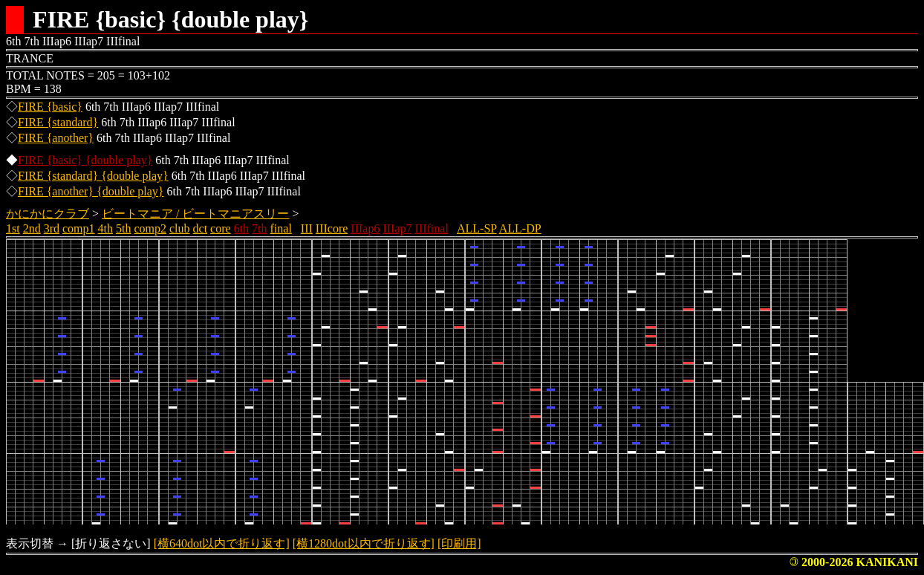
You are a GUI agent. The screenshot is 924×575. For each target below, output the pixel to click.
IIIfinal (432, 228)
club (180, 228)
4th (105, 228)
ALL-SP (477, 228)
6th (241, 228)
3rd (52, 228)
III (307, 228)
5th (123, 228)
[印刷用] (459, 543)
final (281, 228)
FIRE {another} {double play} (91, 191)
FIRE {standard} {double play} (93, 176)
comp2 (150, 228)
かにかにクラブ (48, 214)
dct (201, 228)
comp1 (79, 228)
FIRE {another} (56, 138)
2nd (32, 228)
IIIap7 (397, 228)
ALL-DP (520, 228)
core (221, 228)
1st (13, 228)
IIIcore (332, 228)
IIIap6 (365, 228)
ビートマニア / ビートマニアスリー (195, 214)
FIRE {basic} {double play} (85, 160)
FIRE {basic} (50, 107)
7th (259, 228)
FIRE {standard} (58, 122)
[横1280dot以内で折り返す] (364, 543)
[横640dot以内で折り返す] (222, 543)
